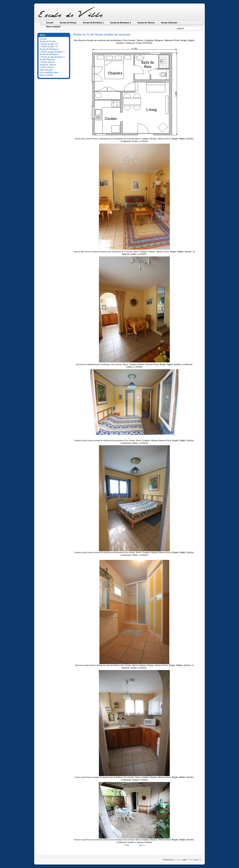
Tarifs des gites (46, 70)
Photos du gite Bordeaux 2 (53, 57)
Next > (142, 845)
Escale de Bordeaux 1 (50, 49)
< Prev (127, 845)
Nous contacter (47, 75)
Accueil (43, 39)
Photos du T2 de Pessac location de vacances (102, 35)
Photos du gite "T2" (50, 47)
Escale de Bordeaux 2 (50, 54)
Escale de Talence (48, 65)
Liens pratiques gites (49, 72)
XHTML (190, 860)
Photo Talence (47, 67)
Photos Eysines (48, 62)
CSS (200, 860)
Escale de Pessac (48, 41)
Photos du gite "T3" (50, 44)
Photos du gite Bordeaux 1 (53, 52)
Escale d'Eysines (47, 59)
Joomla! (177, 860)
